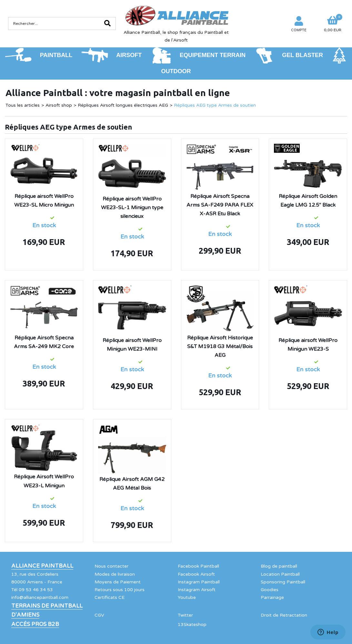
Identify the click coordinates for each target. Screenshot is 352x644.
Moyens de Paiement (118, 582)
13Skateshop (192, 624)
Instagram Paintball (199, 582)
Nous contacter (111, 566)
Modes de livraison (115, 574)
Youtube (187, 597)
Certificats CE (110, 597)
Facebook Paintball (198, 566)
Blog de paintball (279, 566)
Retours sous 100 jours (120, 590)
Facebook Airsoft (196, 574)
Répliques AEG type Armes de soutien (215, 105)
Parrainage (272, 597)
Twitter (185, 615)
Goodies (270, 590)
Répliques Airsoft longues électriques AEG (123, 105)
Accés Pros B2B (35, 624)
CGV (99, 615)
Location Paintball (280, 574)
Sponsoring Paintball (283, 582)
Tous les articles (23, 105)
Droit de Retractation (284, 615)
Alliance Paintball (42, 566)
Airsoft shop (59, 105)
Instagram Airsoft (197, 590)
